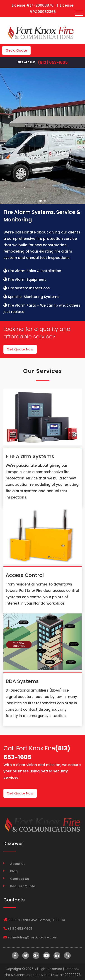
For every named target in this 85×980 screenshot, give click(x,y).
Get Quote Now (20, 349)
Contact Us (20, 879)
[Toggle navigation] (79, 13)
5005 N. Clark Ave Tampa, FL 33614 (37, 920)
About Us (18, 864)
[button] (41, 201)
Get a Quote (16, 50)
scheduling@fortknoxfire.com (33, 937)
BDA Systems (22, 681)
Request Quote (23, 886)
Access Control (25, 575)
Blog (14, 871)
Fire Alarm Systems (30, 456)
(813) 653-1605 (53, 62)
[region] (42, 136)
